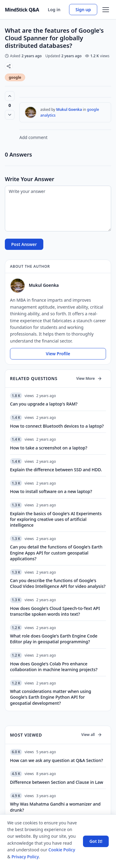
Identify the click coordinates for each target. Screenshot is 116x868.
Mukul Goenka (69, 109)
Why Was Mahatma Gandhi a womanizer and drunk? (55, 807)
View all (92, 735)
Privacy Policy (25, 857)
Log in (54, 10)
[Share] (9, 66)
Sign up (83, 10)
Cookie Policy (62, 850)
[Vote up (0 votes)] (10, 96)
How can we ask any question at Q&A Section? (56, 760)
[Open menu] (106, 10)
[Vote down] (10, 115)
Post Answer (24, 244)
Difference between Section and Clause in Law (57, 782)
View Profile (58, 354)
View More (89, 378)
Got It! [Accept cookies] (96, 841)
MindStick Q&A (22, 10)
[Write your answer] (58, 209)
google (15, 77)
